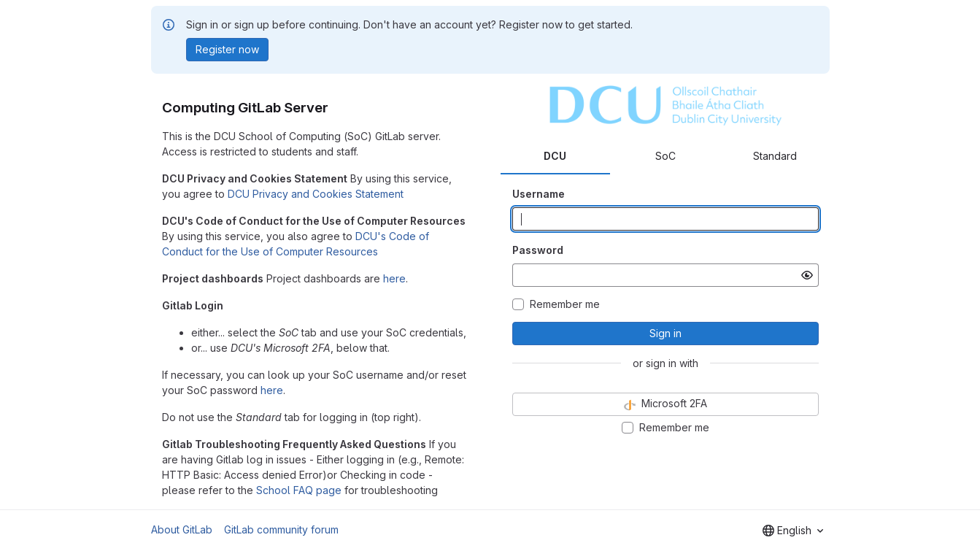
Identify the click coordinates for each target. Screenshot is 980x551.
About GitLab (182, 529)
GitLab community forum (281, 529)
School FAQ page (299, 490)
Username (539, 194)
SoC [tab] (665, 156)
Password (538, 250)
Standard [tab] (775, 156)
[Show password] (807, 275)
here (394, 278)
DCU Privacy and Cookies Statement (316, 194)
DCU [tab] (555, 156)
